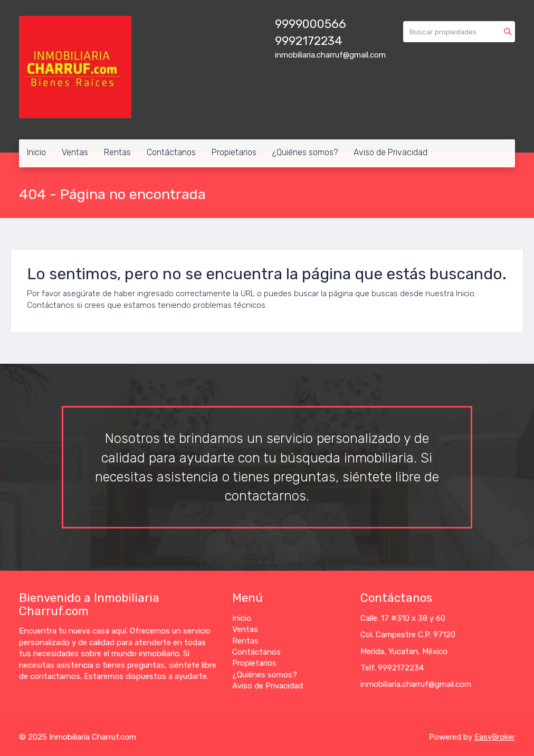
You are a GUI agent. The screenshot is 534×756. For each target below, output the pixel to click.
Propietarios (234, 152)
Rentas (117, 152)
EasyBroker (495, 737)
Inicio (36, 152)
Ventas (75, 152)
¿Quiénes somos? (305, 152)
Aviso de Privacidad (390, 152)
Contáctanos (171, 152)
